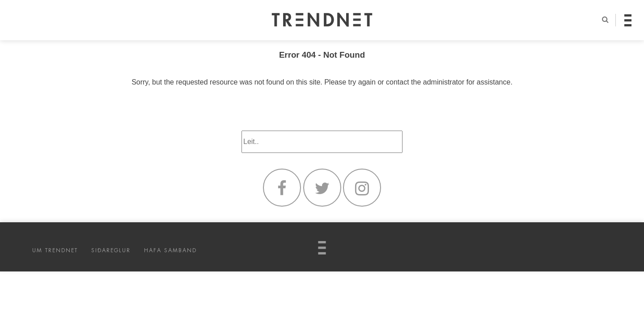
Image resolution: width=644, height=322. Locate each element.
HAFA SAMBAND (170, 250)
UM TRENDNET (55, 250)
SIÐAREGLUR (111, 250)
